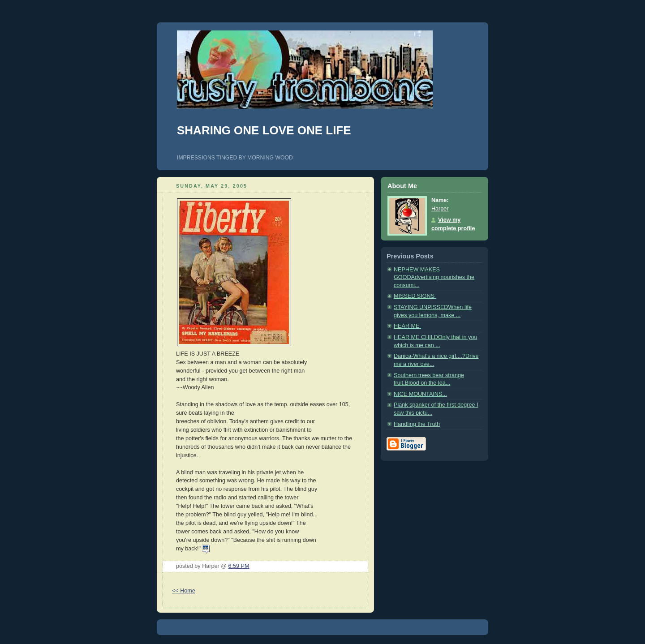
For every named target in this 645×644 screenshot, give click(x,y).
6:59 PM (239, 566)
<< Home (184, 591)
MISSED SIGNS (415, 296)
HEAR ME (407, 326)
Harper (440, 209)
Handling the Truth (417, 424)
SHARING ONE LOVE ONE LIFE (264, 130)
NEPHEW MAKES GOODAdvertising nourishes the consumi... (434, 277)
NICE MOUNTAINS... (420, 394)
